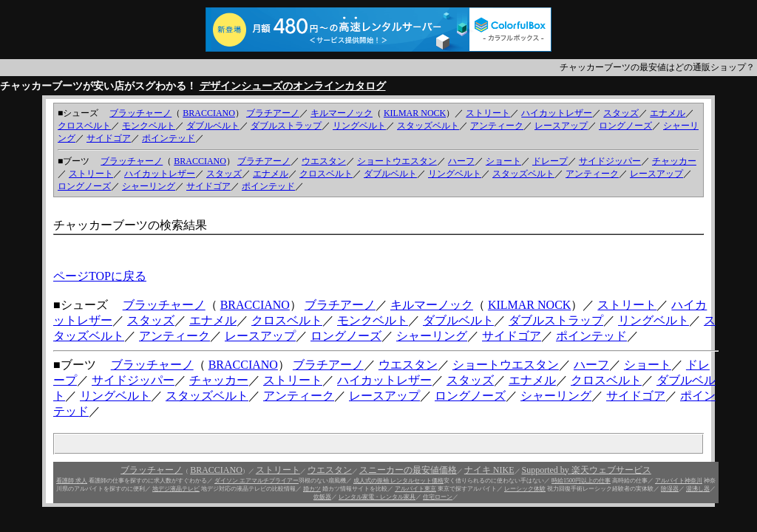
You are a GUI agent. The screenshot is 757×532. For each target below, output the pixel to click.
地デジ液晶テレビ (176, 489)
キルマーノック (342, 113)
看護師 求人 (72, 481)
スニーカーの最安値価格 (408, 470)
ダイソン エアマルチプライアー (257, 481)
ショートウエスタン (397, 161)
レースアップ (561, 126)
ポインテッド (169, 138)
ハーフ (461, 161)
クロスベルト (84, 126)
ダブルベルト (213, 126)
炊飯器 (322, 497)
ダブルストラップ (286, 126)
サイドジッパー (610, 161)
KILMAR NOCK (415, 113)
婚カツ (312, 489)
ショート (503, 161)
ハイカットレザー (557, 113)
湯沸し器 (698, 489)
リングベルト (359, 126)
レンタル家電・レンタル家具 (377, 497)
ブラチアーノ (273, 113)
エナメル (668, 113)
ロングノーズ (625, 126)
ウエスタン (324, 161)
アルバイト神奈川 (679, 481)
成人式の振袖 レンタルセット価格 (398, 481)
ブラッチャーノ (140, 113)
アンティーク (497, 126)
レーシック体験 (525, 489)
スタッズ (621, 113)
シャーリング (149, 186)
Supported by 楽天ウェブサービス (587, 470)
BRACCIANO (209, 113)
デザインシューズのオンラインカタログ (293, 86)
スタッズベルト (428, 126)
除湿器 (670, 489)
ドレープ (550, 161)
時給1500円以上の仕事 (581, 481)
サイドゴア (109, 138)
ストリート (488, 113)
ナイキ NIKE (489, 470)
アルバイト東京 (415, 489)
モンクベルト (149, 126)
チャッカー (674, 161)
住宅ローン (438, 497)
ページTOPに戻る (100, 276)
